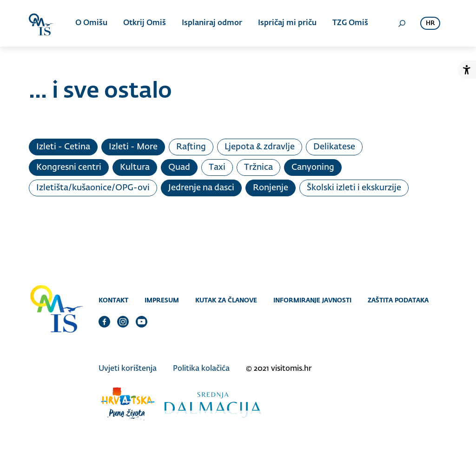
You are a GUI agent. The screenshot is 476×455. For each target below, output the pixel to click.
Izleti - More (133, 147)
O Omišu (91, 23)
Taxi (217, 167)
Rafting (191, 147)
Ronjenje (271, 188)
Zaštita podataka (398, 300)
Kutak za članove (226, 300)
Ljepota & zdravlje (260, 147)
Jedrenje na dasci (201, 188)
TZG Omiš (350, 23)
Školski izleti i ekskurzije (354, 188)
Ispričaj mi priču (287, 23)
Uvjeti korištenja (128, 369)
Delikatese (334, 147)
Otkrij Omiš (145, 23)
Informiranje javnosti (312, 300)
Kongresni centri (69, 167)
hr (430, 23)
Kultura (135, 167)
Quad (179, 167)
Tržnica (258, 167)
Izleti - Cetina (63, 147)
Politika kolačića (201, 369)
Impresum (162, 300)
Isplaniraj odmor (212, 23)
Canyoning (313, 167)
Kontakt (113, 300)
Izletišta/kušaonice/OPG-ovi (93, 188)
